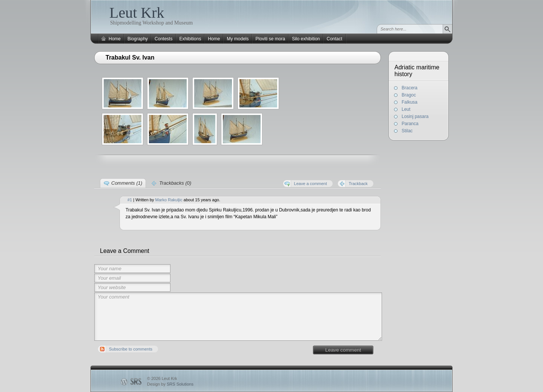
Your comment (238, 317)
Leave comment (343, 350)
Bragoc (409, 95)
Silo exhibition (306, 39)
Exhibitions (190, 39)
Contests (163, 39)
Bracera (410, 88)
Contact (334, 39)
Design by (170, 384)
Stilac (407, 131)
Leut (406, 109)
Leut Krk (137, 13)
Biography (138, 39)
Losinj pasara (415, 116)
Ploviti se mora (270, 39)
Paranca (410, 124)
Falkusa (410, 102)
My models (238, 39)
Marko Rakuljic (169, 200)
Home (115, 39)
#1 (130, 200)
